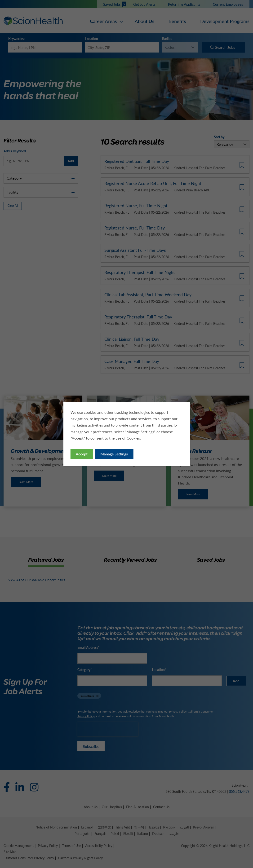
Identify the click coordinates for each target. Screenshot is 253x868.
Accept (82, 454)
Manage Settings (114, 454)
